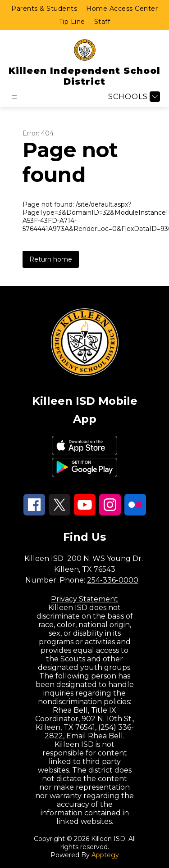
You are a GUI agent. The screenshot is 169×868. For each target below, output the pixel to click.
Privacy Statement (84, 599)
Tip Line (72, 22)
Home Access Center (122, 9)
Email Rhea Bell (95, 736)
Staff (102, 22)
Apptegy (105, 855)
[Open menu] (14, 97)
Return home (51, 259)
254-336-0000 (113, 580)
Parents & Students (44, 9)
